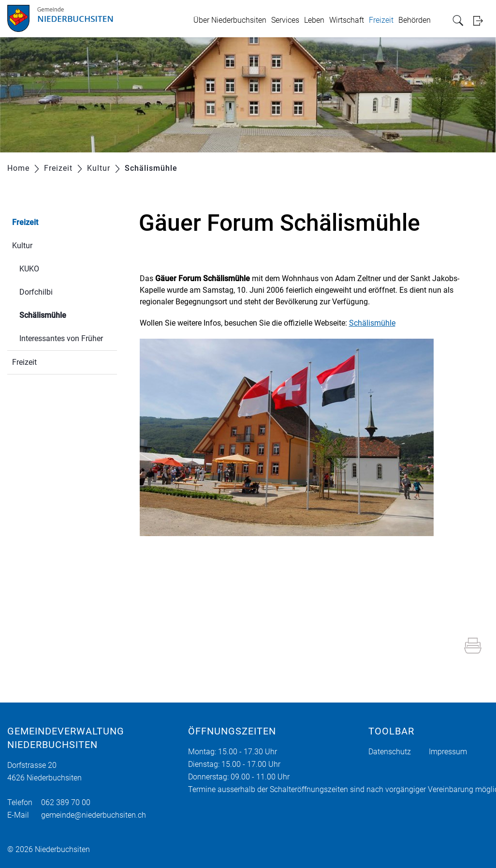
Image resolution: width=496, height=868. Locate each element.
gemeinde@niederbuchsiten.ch (94, 815)
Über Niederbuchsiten (230, 20)
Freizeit (381, 20)
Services (285, 20)
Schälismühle (66, 314)
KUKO (29, 269)
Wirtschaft (347, 20)
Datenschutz (390, 752)
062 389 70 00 (66, 802)
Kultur (22, 246)
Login (481, 21)
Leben (314, 20)
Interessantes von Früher (61, 338)
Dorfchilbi (36, 292)
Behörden (415, 20)
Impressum (448, 752)
